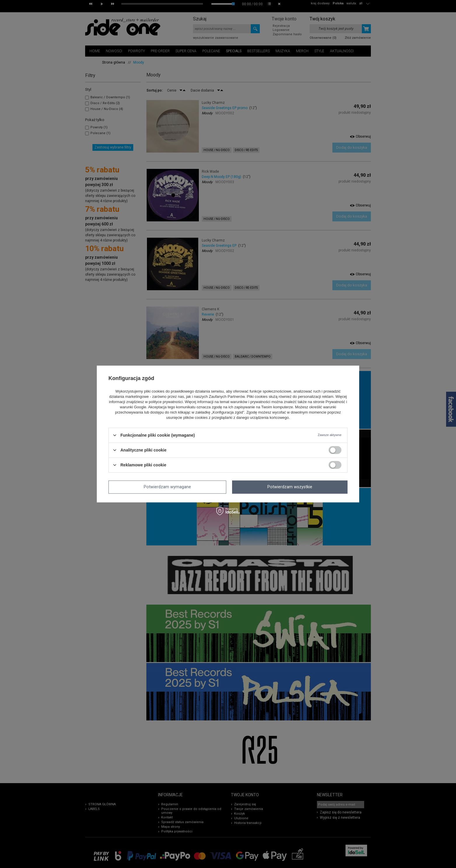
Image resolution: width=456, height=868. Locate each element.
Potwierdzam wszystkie (290, 487)
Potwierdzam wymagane (167, 487)
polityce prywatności (166, 402)
